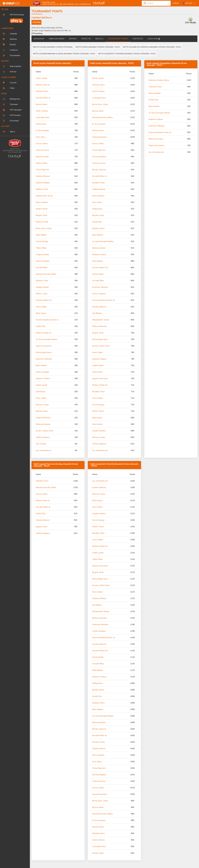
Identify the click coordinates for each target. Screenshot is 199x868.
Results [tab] (100, 39)
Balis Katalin (41, 365)
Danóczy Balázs (43, 261)
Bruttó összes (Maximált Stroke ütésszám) (52, 63)
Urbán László (42, 78)
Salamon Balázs (43, 183)
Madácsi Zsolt (42, 189)
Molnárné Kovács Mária (46, 274)
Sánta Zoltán (42, 163)
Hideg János (41, 124)
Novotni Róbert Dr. (44, 300)
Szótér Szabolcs (43, 437)
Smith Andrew (42, 111)
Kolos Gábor (41, 398)
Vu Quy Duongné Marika (46, 339)
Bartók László (42, 411)
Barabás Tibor (42, 281)
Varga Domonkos (43, 418)
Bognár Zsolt (41, 215)
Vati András (41, 444)
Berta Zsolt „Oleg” (44, 228)
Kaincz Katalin (42, 202)
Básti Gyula (41, 313)
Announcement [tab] (57, 39)
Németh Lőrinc (42, 91)
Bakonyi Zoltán (42, 157)
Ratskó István (42, 209)
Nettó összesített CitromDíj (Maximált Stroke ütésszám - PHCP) (114, 465)
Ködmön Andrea (43, 379)
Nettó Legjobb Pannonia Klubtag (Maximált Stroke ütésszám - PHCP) (56, 465)
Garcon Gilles (42, 144)
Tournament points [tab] (118, 39)
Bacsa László (42, 104)
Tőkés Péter (41, 248)
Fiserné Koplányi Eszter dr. (47, 320)
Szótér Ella (41, 326)
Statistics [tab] (138, 39)
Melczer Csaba (42, 405)
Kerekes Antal (42, 222)
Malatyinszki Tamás (44, 196)
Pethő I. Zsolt (42, 294)
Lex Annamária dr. (44, 450)
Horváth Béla (42, 268)
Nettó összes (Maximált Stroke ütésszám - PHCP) (112, 63)
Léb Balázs (41, 392)
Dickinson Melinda (44, 359)
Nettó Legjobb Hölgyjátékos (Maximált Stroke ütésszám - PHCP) (167, 64)
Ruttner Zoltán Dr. (44, 333)
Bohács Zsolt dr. (43, 85)
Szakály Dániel (42, 287)
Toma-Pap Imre (42, 170)
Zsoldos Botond (43, 176)
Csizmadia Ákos (43, 117)
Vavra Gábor (41, 307)
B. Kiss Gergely (42, 130)
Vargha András (42, 254)
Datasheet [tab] (39, 39)
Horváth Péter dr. (43, 98)
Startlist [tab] (86, 39)
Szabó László (42, 385)
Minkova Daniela (43, 424)
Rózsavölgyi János (44, 352)
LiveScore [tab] (154, 39)
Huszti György (42, 241)
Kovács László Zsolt (44, 431)
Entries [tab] (73, 39)
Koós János (41, 137)
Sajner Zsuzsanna (44, 346)
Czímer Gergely (42, 372)
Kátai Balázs (41, 235)
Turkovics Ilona (42, 150)
